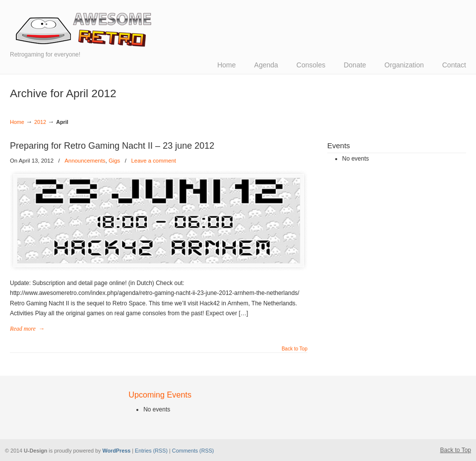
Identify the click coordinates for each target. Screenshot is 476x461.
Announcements (85, 161)
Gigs (114, 161)
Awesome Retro (84, 30)
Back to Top (295, 349)
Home (17, 122)
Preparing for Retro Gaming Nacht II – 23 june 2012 (112, 146)
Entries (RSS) (151, 451)
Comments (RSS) (193, 451)
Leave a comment (153, 161)
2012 (40, 122)
